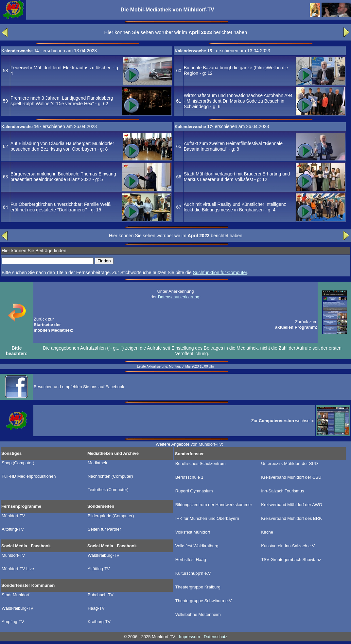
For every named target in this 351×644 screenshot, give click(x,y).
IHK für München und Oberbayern (207, 519)
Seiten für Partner (104, 529)
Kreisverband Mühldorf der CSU (291, 477)
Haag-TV (96, 608)
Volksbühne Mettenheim (198, 615)
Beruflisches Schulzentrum (201, 464)
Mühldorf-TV (13, 516)
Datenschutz (216, 637)
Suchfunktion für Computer (220, 272)
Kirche (267, 532)
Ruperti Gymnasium (194, 491)
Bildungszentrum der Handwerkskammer (214, 505)
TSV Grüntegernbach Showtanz (291, 560)
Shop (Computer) (18, 463)
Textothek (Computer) (108, 490)
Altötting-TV (13, 529)
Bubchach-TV (101, 595)
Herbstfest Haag (191, 560)
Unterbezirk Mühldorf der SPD (289, 464)
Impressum (189, 637)
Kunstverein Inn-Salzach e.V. (288, 546)
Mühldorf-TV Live (18, 569)
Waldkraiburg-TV (104, 555)
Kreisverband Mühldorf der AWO (292, 505)
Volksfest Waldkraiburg (197, 546)
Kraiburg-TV (99, 622)
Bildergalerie (111, 516)
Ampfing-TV (13, 622)
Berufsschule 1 (189, 477)
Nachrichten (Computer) (110, 476)
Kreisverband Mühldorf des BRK (291, 519)
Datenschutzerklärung (179, 297)
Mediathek (97, 463)
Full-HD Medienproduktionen (29, 476)
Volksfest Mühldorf (193, 532)
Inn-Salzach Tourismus (282, 491)
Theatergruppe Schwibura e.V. (204, 601)
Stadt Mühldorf (16, 595)
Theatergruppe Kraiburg (198, 587)
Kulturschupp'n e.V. (193, 573)
